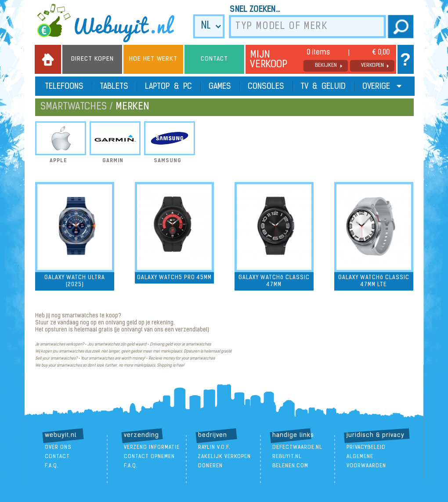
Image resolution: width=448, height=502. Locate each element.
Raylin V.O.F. (214, 447)
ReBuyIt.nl (287, 457)
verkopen (372, 65)
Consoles (266, 87)
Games (220, 87)
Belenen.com (290, 466)
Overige (382, 86)
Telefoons (64, 87)
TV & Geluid (323, 87)
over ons (58, 447)
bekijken (326, 65)
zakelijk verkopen (224, 457)
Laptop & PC (168, 87)
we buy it (112, 23)
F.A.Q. (52, 466)
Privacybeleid (366, 447)
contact (57, 457)
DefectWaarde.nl (297, 447)
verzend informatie (152, 447)
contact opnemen (149, 457)
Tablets (114, 87)
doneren (210, 466)
